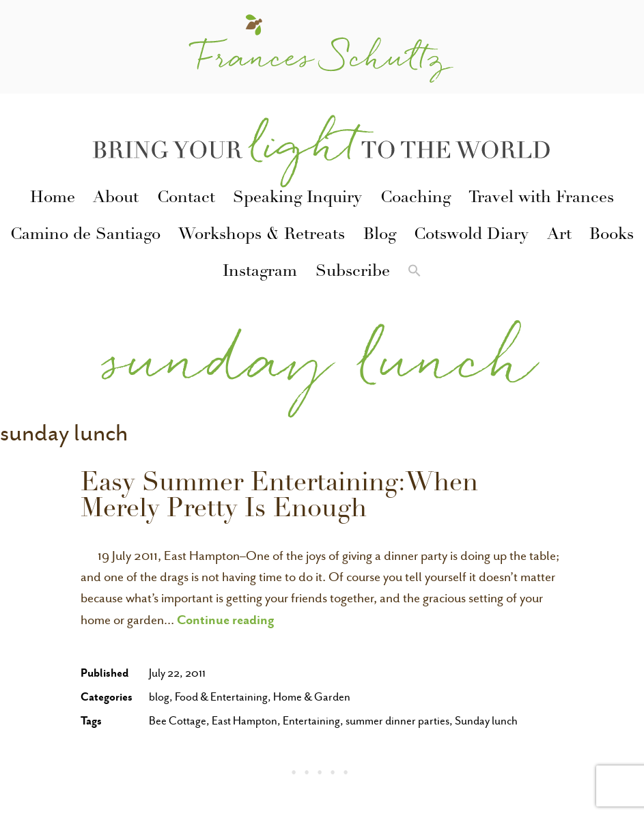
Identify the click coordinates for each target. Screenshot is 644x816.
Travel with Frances (541, 199)
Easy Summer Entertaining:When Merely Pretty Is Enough (279, 498)
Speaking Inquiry (297, 199)
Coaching (416, 199)
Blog (380, 236)
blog (159, 697)
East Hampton (244, 721)
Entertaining (311, 721)
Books (612, 236)
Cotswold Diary (471, 236)
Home (53, 199)
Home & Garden (312, 697)
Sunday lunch (486, 721)
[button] (415, 273)
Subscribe (353, 272)
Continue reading (226, 619)
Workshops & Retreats (262, 236)
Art (559, 236)
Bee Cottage (178, 721)
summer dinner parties (397, 721)
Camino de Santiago (85, 236)
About (116, 199)
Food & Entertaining (221, 697)
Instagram (260, 272)
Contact (186, 199)
